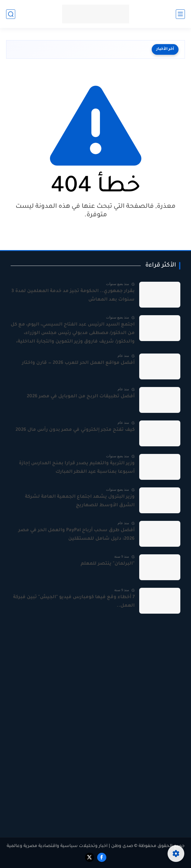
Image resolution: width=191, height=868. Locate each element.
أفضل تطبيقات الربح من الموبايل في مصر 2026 (81, 397)
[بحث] (11, 14)
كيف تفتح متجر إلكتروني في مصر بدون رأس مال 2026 (75, 430)
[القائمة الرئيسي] (180, 14)
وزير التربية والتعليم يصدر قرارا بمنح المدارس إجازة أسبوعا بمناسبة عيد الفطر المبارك (77, 468)
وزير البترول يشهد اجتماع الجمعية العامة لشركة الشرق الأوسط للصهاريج (80, 501)
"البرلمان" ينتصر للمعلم (108, 564)
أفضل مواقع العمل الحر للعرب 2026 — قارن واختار (78, 363)
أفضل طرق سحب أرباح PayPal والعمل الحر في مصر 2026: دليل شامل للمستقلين (76, 535)
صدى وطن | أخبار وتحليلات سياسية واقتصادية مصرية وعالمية (70, 846)
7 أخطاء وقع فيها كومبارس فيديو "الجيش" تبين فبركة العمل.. (74, 602)
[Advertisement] (95, 678)
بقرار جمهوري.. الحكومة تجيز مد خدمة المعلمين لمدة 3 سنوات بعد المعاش (73, 296)
